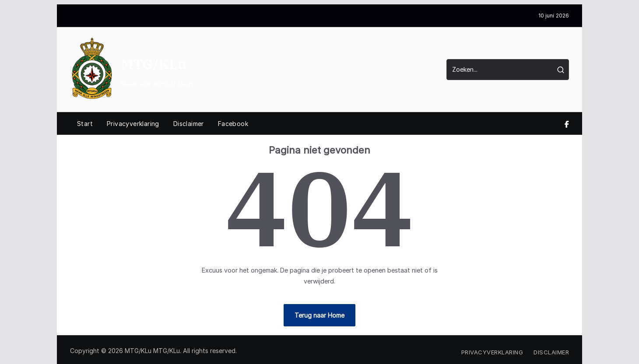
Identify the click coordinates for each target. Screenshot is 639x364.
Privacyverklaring (133, 124)
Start (85, 124)
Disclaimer (189, 124)
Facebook (233, 124)
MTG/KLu (154, 64)
